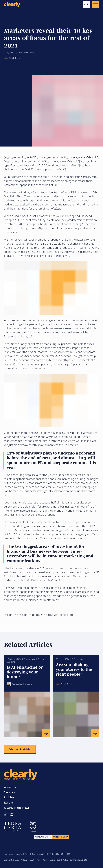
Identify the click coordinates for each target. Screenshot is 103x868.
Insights (9, 797)
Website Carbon (60, 837)
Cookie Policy (55, 860)
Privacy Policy (42, 860)
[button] (86, 5)
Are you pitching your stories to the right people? (74, 669)
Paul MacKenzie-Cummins (20, 684)
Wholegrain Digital (80, 860)
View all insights (20, 749)
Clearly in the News (17, 808)
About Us (10, 787)
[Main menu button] (95, 5)
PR (87, 659)
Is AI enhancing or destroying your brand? (25, 672)
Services (9, 792)
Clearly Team (12, 58)
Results (9, 803)
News (32, 53)
